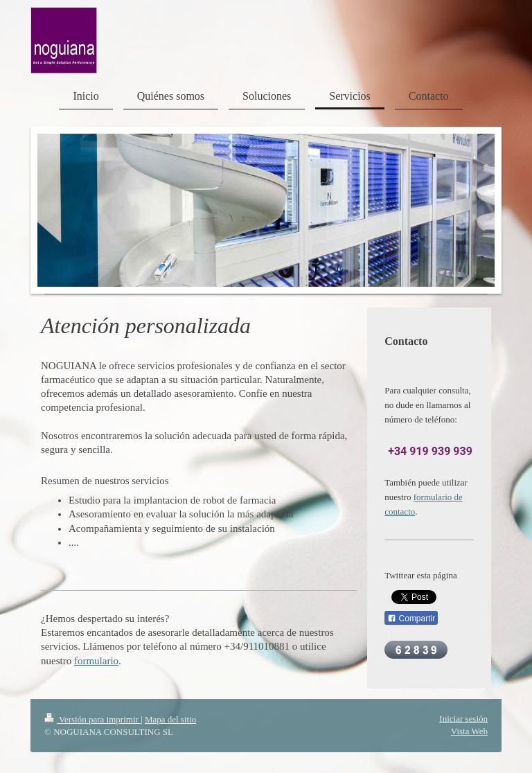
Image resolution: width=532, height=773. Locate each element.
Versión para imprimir (92, 719)
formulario (96, 661)
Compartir (411, 619)
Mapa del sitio (170, 719)
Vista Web (469, 731)
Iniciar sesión (463, 719)
